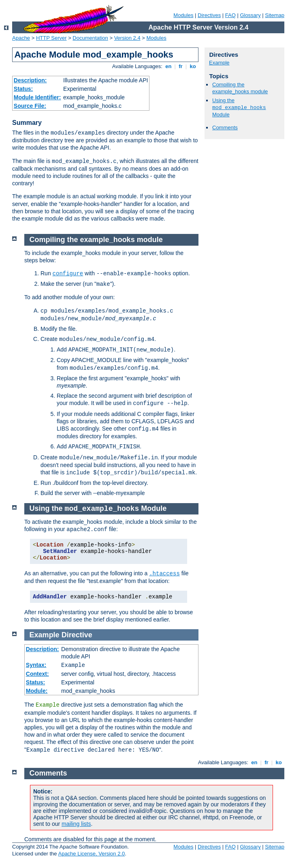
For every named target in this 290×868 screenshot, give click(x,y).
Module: (37, 691)
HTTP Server (51, 38)
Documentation (90, 38)
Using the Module (239, 107)
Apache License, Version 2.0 (91, 854)
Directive (77, 635)
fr (181, 66)
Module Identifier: (37, 97)
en (168, 66)
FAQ (230, 15)
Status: (23, 89)
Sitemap (275, 15)
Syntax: (36, 665)
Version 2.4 (127, 38)
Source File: (30, 106)
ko (193, 66)
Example (219, 63)
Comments (225, 128)
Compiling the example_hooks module (240, 88)
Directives (209, 15)
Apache (21, 38)
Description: (30, 80)
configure (68, 274)
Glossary (250, 15)
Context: (37, 674)
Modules (183, 15)
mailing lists (76, 824)
